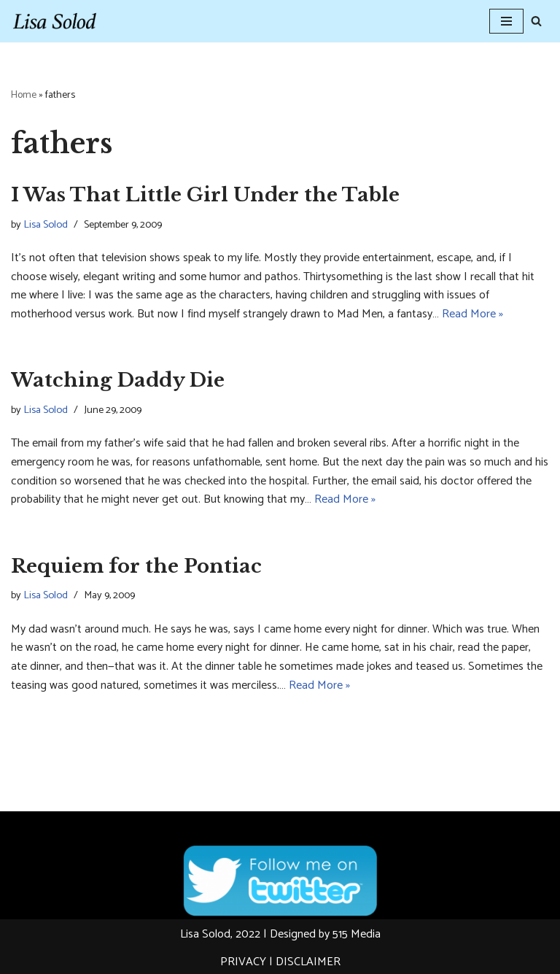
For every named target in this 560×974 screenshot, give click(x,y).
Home (24, 95)
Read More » (472, 314)
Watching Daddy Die (118, 380)
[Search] (536, 21)
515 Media (357, 934)
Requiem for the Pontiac (136, 566)
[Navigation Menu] (506, 21)
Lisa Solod (46, 225)
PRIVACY (243, 962)
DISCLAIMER (308, 962)
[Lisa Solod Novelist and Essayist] (55, 21)
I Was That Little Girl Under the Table (205, 195)
